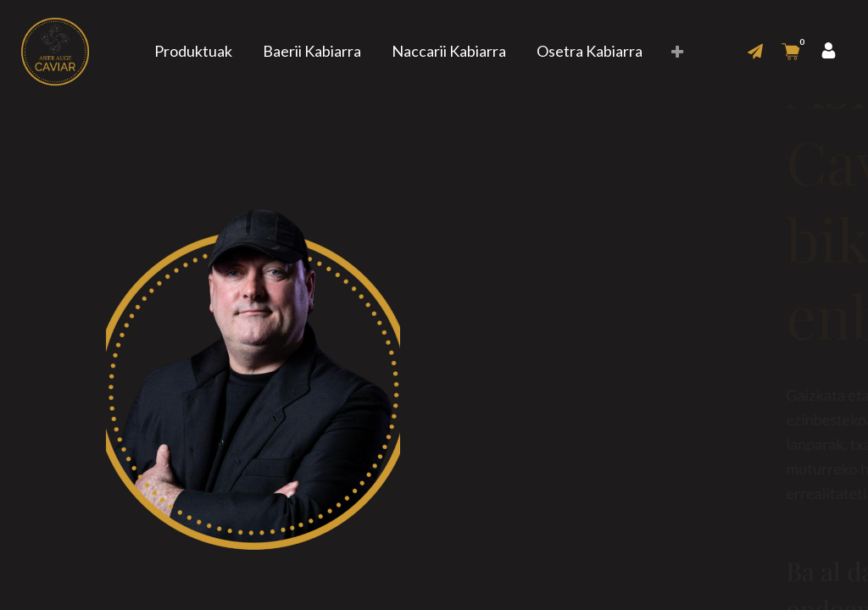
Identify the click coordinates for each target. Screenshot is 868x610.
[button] (677, 52)
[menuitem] (193, 52)
